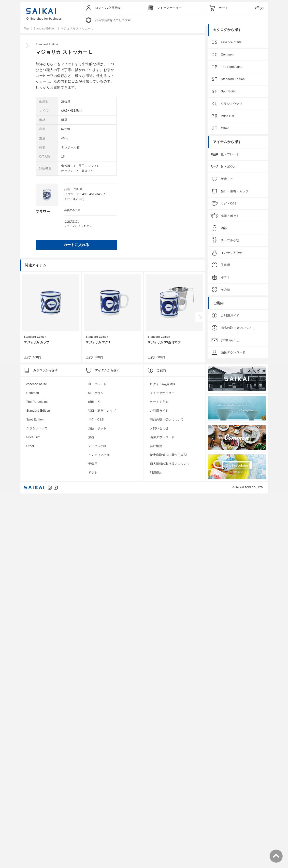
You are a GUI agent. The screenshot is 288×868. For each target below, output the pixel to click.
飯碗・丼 (227, 183)
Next (201, 690)
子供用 (225, 269)
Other (224, 132)
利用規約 (156, 846)
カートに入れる (157, 250)
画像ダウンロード (233, 356)
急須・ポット (230, 220)
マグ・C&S (228, 207)
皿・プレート (230, 158)
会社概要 (156, 819)
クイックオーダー (169, 8)
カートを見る (159, 775)
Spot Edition (229, 95)
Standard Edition (129, 48)
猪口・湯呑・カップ (234, 195)
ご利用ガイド (230, 319)
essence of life (231, 46)
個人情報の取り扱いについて (170, 837)
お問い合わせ (230, 344)
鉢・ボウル (228, 171)
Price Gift (227, 120)
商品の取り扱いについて (237, 332)
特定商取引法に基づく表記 (168, 828)
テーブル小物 (230, 244)
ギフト (225, 281)
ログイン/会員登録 (108, 8)
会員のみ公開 (152, 214)
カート (224, 8)
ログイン (149, 230)
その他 (225, 293)
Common (227, 58)
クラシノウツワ (231, 108)
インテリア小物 (231, 257)
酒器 (223, 232)
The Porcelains (231, 71)
